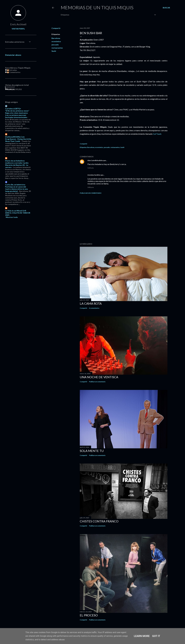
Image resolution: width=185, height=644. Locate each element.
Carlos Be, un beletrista (15, 185)
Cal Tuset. (157, 134)
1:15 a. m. (91, 168)
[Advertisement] (124, 218)
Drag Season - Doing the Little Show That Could (18, 140)
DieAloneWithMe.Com (15, 137)
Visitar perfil (18, 29)
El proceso (89, 615)
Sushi (54, 51)
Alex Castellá (92, 160)
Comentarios (14, 72)
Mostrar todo (12, 217)
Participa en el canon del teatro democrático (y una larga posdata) (16, 189)
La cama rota (91, 303)
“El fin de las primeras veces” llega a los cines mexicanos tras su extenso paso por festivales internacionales (17, 114)
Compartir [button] (56, 28)
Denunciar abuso (13, 55)
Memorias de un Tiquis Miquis (97, 7)
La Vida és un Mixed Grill (16, 211)
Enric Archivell (18, 24)
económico (56, 41)
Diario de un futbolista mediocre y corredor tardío (17, 162)
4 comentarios (94, 308)
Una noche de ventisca (99, 377)
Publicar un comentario (91, 193)
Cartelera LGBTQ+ (13, 109)
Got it (156, 636)
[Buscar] (166, 8)
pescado (55, 45)
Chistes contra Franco (99, 521)
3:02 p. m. (91, 187)
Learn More (142, 636)
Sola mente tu (92, 451)
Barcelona (56, 38)
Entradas (12, 70)
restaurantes (57, 48)
